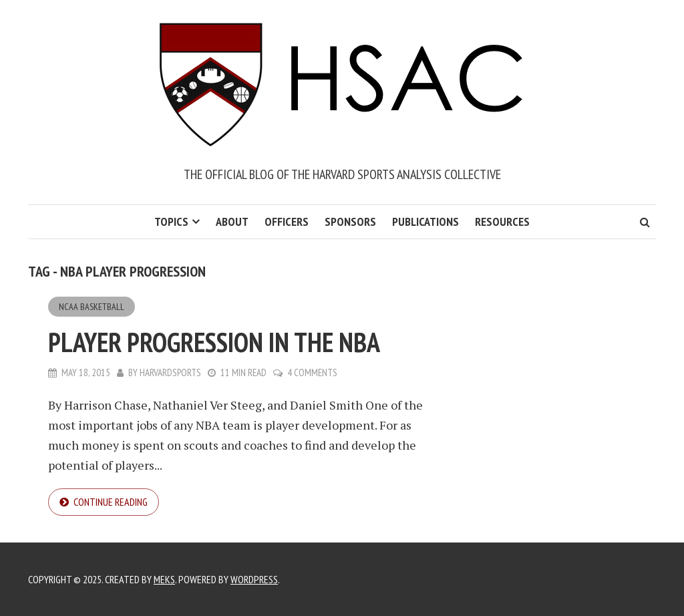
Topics (171, 221)
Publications (425, 221)
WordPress (254, 579)
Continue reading (111, 502)
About (232, 221)
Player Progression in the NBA (214, 342)
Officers (287, 221)
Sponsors (350, 221)
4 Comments (312, 372)
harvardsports (170, 372)
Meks (164, 579)
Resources (502, 221)
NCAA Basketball (92, 307)
